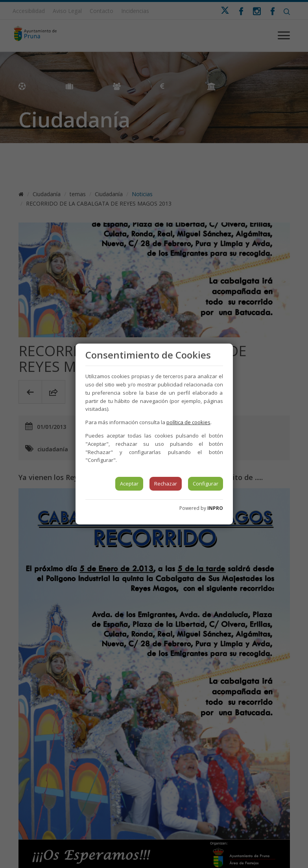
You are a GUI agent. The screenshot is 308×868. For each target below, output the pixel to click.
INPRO (215, 508)
